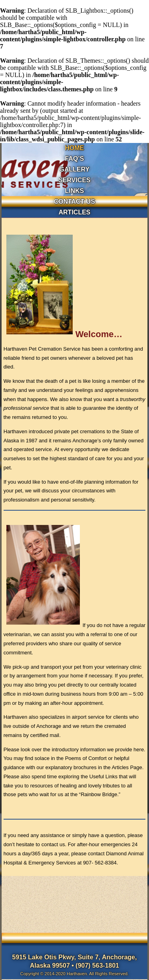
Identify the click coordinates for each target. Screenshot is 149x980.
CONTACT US (75, 202)
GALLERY (75, 169)
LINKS (75, 191)
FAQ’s (74, 159)
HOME (75, 148)
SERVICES (74, 180)
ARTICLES (75, 212)
